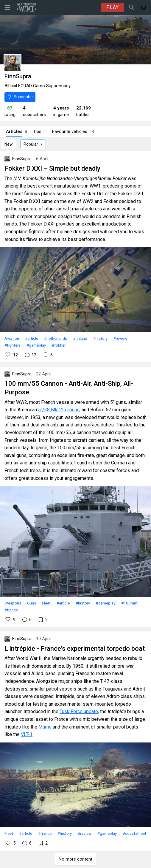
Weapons (13, 603)
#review (120, 338)
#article (32, 338)
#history (100, 338)
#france (11, 610)
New (9, 144)
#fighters (13, 345)
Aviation (12, 338)
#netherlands (56, 338)
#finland (80, 338)
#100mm (129, 603)
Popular (31, 144)
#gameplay (36, 345)
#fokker (59, 345)
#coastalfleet (134, 833)
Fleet (46, 603)
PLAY (113, 7)
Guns (32, 603)
